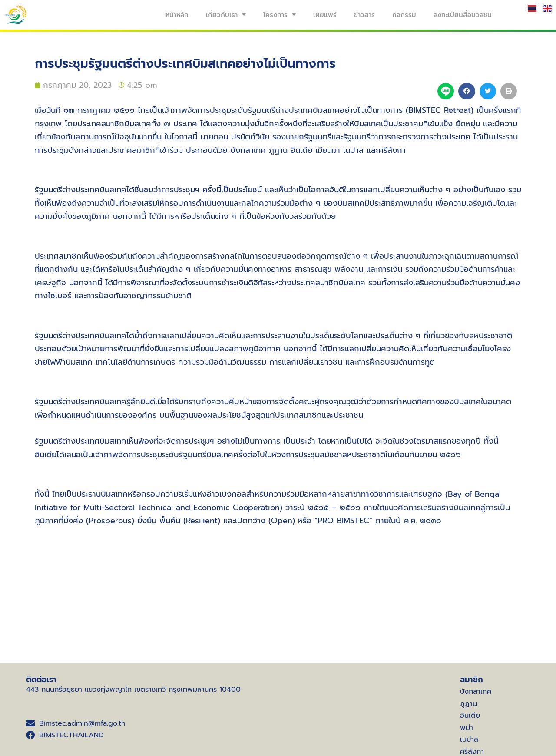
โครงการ (280, 15)
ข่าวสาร (364, 15)
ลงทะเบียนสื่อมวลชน (463, 15)
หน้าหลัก (177, 15)
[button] (467, 91)
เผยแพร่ (325, 15)
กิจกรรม (404, 15)
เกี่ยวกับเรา (226, 15)
